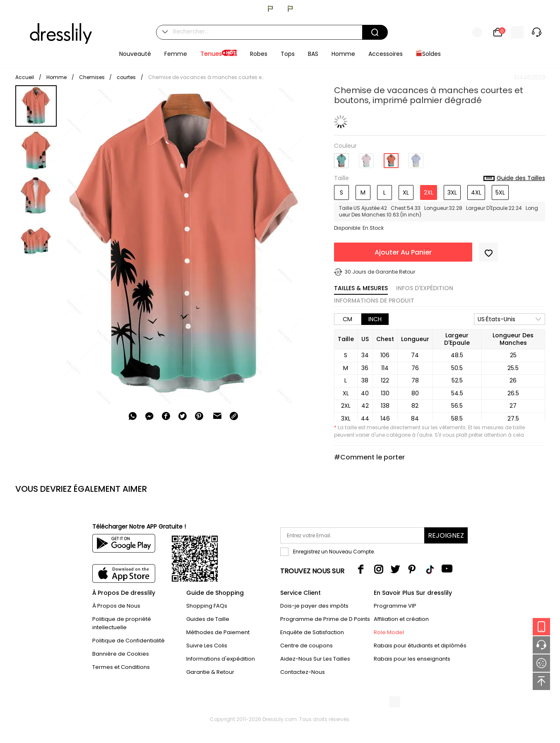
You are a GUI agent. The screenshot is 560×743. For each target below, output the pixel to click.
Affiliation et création (401, 619)
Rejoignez (446, 535)
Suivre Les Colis (207, 646)
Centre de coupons (306, 646)
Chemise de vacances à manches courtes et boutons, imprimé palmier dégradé (206, 77)
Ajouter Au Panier (403, 252)
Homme (56, 77)
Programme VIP (395, 606)
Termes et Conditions (121, 667)
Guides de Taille (208, 619)
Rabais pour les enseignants (412, 659)
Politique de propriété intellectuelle (122, 623)
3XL (452, 192)
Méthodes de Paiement (218, 632)
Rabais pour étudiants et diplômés (420, 646)
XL (406, 192)
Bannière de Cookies (121, 654)
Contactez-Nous (303, 672)
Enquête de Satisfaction (312, 632)
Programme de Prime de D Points (325, 619)
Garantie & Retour (210, 672)
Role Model (389, 632)
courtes (126, 77)
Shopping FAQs (207, 606)
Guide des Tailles (514, 178)
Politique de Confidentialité (129, 641)
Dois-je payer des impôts (314, 606)
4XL (476, 192)
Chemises (93, 77)
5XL (500, 192)
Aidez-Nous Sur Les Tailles (315, 659)
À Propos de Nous (116, 606)
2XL (429, 192)
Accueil (25, 77)
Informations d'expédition (221, 659)
